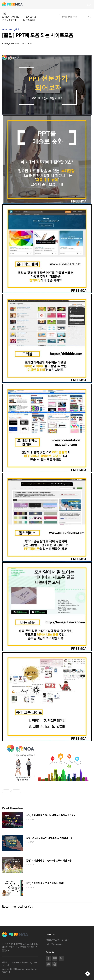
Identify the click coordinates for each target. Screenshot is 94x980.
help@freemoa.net (55, 944)
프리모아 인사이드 (11, 17)
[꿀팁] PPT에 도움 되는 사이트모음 (38, 35)
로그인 (89, 5)
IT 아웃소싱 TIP (9, 20)
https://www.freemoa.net (58, 940)
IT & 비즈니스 (30, 17)
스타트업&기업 (28, 20)
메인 (4, 13)
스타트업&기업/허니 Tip (12, 29)
